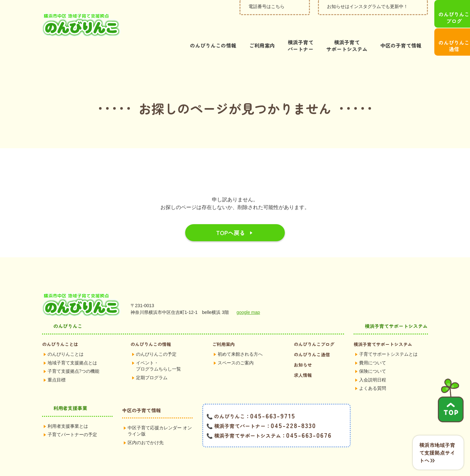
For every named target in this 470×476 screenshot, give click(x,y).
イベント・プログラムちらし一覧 (158, 351)
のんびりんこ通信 (312, 339)
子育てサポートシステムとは (388, 339)
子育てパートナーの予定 (72, 419)
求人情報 (303, 360)
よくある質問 (373, 373)
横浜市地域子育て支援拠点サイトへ (437, 453)
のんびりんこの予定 (156, 339)
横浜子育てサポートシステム (383, 329)
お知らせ (303, 349)
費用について (373, 348)
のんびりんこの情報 (151, 329)
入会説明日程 (373, 365)
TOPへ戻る (231, 217)
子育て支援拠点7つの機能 (73, 356)
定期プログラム (152, 362)
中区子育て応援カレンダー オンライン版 (160, 416)
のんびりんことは (60, 329)
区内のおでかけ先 (146, 427)
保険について (373, 356)
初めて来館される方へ (240, 339)
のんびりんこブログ (314, 329)
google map (248, 297)
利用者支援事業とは (68, 411)
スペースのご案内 (236, 348)
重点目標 (57, 365)
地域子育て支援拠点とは (72, 348)
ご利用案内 (223, 329)
